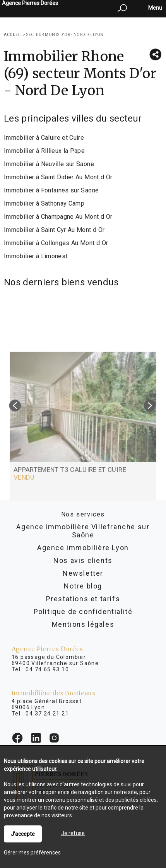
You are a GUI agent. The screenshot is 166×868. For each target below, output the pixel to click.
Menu (155, 8)
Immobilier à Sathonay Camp (44, 203)
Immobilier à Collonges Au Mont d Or (56, 243)
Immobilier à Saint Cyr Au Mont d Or (54, 230)
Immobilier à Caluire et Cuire (44, 138)
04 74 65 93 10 (47, 669)
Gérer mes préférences (32, 853)
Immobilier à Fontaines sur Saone (51, 190)
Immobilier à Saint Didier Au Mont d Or (58, 177)
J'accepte (23, 834)
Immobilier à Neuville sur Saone (49, 164)
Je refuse (73, 833)
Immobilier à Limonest (36, 256)
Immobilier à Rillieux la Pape (44, 151)
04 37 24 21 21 (47, 714)
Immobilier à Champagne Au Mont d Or (58, 217)
